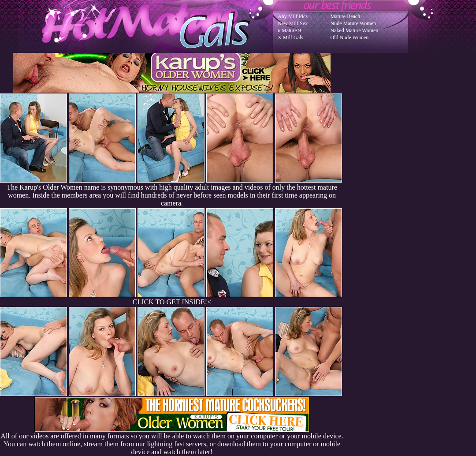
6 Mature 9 (289, 30)
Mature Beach (346, 16)
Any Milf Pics (293, 16)
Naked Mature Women (355, 30)
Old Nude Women (350, 37)
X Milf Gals (290, 37)
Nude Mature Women (353, 23)
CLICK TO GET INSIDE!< (172, 302)
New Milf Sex (293, 23)
